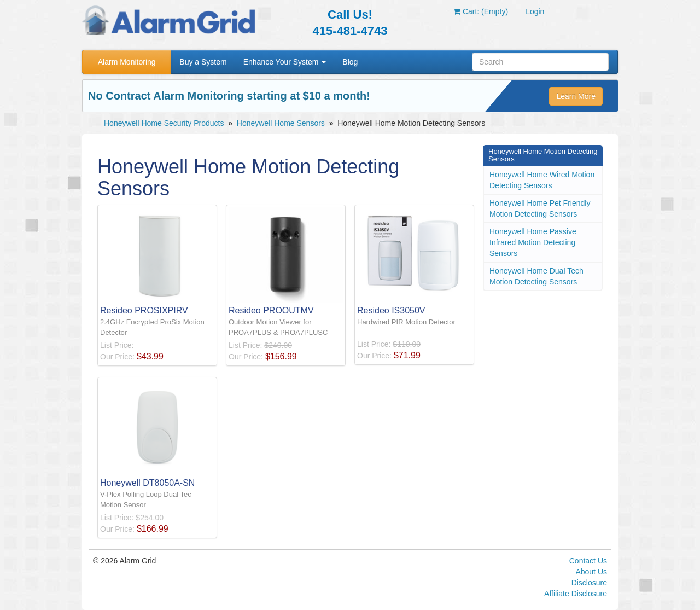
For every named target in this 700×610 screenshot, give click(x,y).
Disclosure (589, 583)
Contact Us (588, 561)
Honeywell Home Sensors (281, 123)
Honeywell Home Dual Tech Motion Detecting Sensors (536, 276)
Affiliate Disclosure (576, 594)
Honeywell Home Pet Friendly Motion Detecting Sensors (540, 208)
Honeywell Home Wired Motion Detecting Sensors (542, 180)
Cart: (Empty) (481, 11)
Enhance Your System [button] (285, 62)
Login (535, 11)
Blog (350, 62)
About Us (591, 572)
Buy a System (203, 62)
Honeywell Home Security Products (164, 123)
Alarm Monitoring (127, 62)
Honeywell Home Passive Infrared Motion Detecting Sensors (533, 242)
